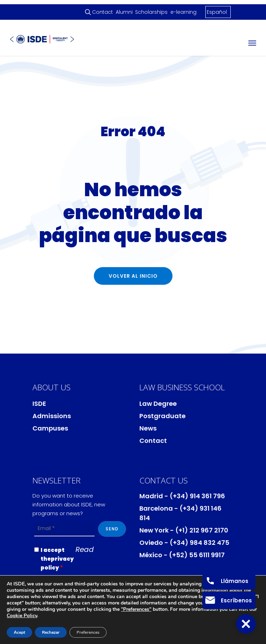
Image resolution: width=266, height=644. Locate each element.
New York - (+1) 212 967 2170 (184, 530)
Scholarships (151, 12)
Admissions (52, 416)
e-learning (183, 12)
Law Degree (158, 404)
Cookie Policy (22, 616)
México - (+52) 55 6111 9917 (182, 555)
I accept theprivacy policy (57, 559)
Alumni (124, 12)
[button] (246, 624)
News (148, 428)
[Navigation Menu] (252, 43)
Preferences (88, 632)
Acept (19, 632)
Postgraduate (162, 416)
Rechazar (51, 632)
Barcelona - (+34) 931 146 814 (180, 513)
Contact (102, 12)
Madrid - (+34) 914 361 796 (182, 496)
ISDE (39, 404)
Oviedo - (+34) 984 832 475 (184, 543)
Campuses (50, 428)
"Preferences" (136, 609)
